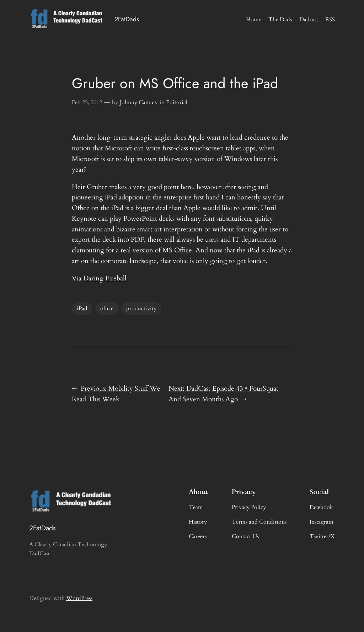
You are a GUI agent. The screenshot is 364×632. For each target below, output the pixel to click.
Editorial (177, 102)
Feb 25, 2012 (87, 102)
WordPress (79, 598)
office (107, 309)
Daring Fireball (105, 278)
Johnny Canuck (139, 102)
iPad (82, 309)
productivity (141, 309)
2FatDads (127, 19)
